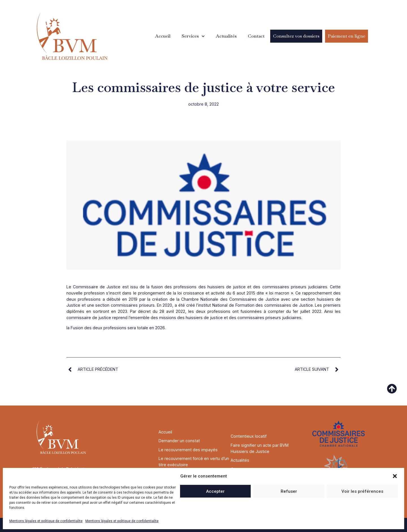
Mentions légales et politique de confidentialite (46, 521)
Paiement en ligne (347, 36)
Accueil (163, 36)
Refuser (289, 491)
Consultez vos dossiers (296, 36)
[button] (395, 476)
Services (193, 36)
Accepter (215, 491)
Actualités (226, 36)
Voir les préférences (362, 491)
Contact (256, 36)
